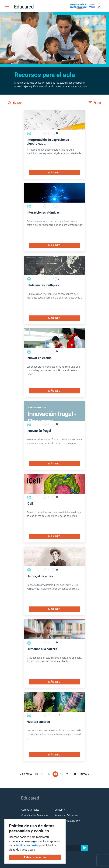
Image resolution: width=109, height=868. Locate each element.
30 (74, 774)
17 (49, 774)
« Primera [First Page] (26, 774)
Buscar (15, 103)
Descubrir (60, 810)
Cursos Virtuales (30, 810)
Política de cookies (27, 845)
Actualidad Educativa (66, 815)
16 (43, 774)
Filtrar (95, 103)
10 (36, 774)
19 (62, 774)
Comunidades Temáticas (35, 815)
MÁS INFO (54, 173)
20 (68, 774)
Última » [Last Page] (84, 774)
